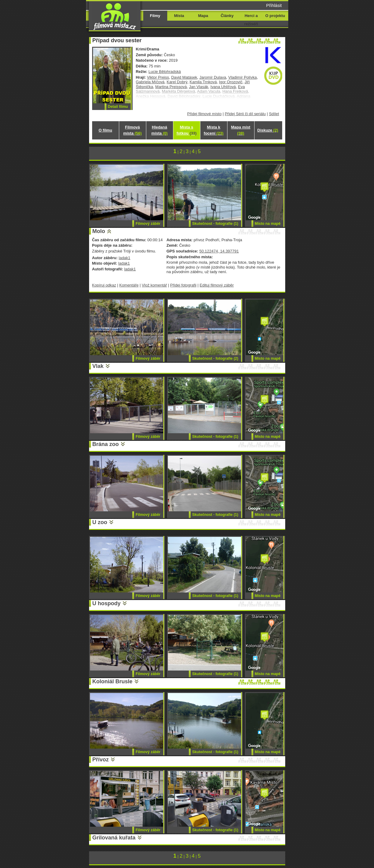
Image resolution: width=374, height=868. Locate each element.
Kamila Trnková (203, 82)
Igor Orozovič (231, 82)
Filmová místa (132, 130)
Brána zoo (106, 444)
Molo (99, 231)
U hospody (107, 603)
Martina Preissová (171, 87)
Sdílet (274, 114)
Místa (179, 16)
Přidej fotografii (183, 285)
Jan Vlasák (198, 87)
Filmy (155, 16)
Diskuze (268, 130)
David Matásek (184, 77)
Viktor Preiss (158, 77)
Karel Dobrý (177, 82)
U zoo (100, 522)
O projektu (275, 16)
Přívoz (101, 760)
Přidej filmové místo (204, 114)
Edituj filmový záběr (217, 285)
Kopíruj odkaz (104, 285)
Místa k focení (214, 130)
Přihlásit (274, 5)
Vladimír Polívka (243, 77)
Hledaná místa (159, 130)
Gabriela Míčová (150, 82)
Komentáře (129, 285)
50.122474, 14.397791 (219, 251)
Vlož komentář (154, 285)
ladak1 (124, 258)
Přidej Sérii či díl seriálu (245, 114)
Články (227, 16)
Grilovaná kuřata (114, 838)
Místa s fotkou (186, 130)
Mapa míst (241, 130)
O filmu (105, 130)
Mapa (203, 16)
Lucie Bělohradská (165, 72)
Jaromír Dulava (213, 77)
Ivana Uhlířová (223, 87)
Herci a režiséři (251, 20)
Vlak (98, 366)
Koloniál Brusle (113, 681)
